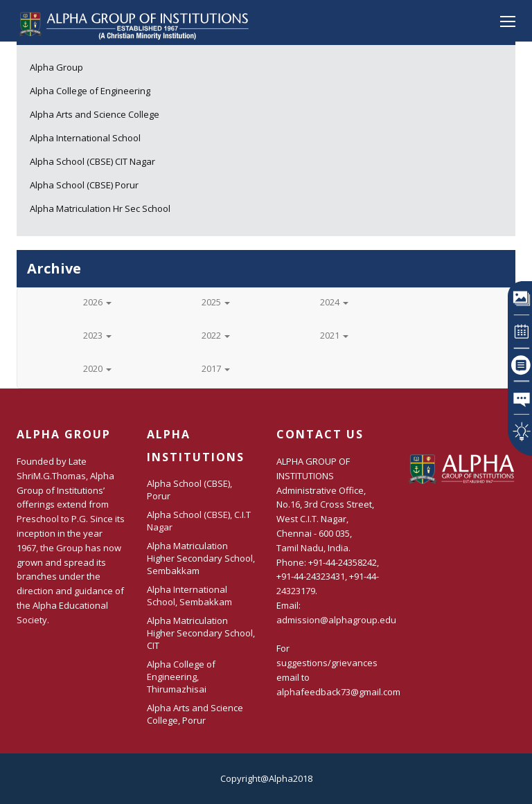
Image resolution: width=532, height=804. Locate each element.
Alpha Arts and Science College (95, 114)
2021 (334, 335)
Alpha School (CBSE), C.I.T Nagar (199, 521)
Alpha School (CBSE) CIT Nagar (92, 161)
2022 (216, 335)
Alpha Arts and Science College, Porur (195, 714)
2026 (97, 302)
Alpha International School (85, 138)
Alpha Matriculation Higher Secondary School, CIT (201, 633)
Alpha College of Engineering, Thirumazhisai (181, 677)
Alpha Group (56, 67)
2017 (216, 368)
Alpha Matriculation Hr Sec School (100, 208)
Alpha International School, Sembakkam (189, 596)
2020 (97, 368)
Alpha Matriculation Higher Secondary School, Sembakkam (201, 558)
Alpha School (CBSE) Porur (84, 185)
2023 (97, 335)
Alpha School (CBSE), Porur (189, 490)
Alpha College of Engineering (90, 91)
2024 (334, 302)
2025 (216, 302)
